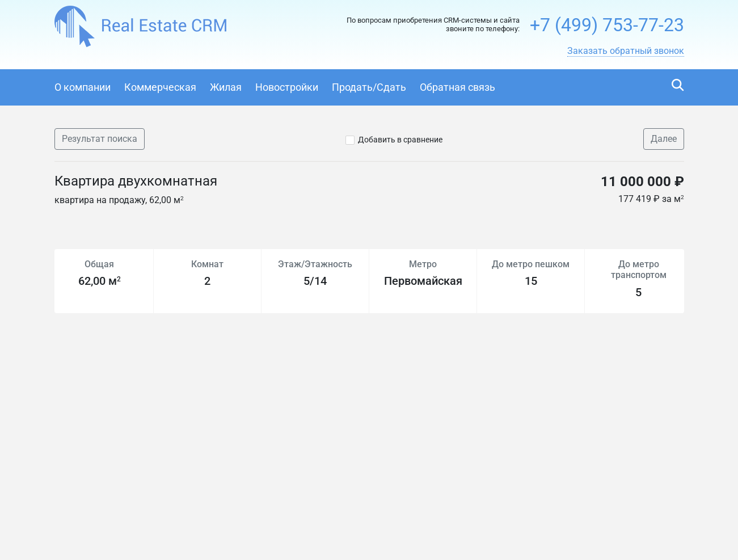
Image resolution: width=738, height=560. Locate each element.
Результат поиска (100, 139)
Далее (664, 139)
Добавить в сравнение (400, 140)
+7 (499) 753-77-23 (607, 25)
